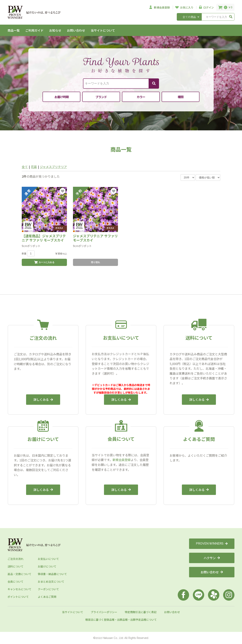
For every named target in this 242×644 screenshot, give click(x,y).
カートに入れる (44, 262)
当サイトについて (103, 30)
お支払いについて (48, 559)
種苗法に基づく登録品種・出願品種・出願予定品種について (121, 620)
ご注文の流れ (16, 559)
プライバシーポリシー (104, 612)
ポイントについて (18, 597)
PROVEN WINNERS (212, 544)
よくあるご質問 (47, 597)
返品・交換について (19, 574)
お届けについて (47, 566)
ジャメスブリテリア (53, 167)
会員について (16, 581)
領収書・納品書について (52, 574)
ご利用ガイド (34, 30)
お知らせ (55, 30)
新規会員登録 (122, 460)
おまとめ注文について (51, 581)
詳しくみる (43, 399)
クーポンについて (48, 589)
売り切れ (95, 262)
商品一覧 (14, 30)
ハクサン (212, 558)
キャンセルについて (19, 589)
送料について (16, 566)
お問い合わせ (76, 30)
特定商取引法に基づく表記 (141, 612)
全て (25, 167)
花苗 (34, 167)
